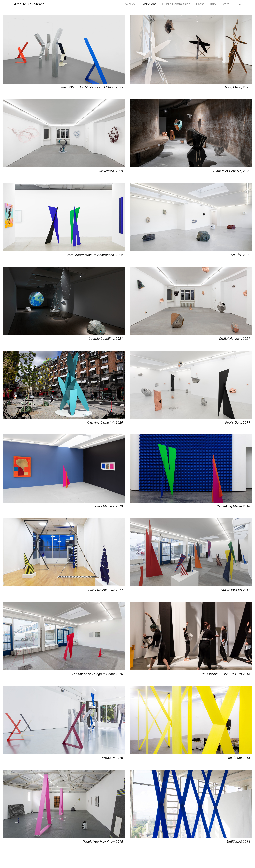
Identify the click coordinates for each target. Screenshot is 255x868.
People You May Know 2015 (103, 842)
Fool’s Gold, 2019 (238, 422)
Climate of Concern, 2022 (232, 171)
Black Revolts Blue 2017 (106, 590)
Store (225, 4)
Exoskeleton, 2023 (110, 171)
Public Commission (176, 4)
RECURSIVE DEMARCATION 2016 (226, 674)
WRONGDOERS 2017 (235, 590)
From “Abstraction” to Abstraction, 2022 (94, 255)
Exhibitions (148, 4)
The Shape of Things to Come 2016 (97, 674)
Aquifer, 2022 (240, 255)
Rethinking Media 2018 (233, 506)
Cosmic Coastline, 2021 (106, 339)
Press (200, 4)
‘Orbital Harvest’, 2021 (234, 339)
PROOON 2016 (112, 758)
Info (213, 4)
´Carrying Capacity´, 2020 (105, 422)
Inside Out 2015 (239, 758)
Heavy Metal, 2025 (237, 87)
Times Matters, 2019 (108, 506)
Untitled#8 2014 (238, 842)
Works (130, 4)
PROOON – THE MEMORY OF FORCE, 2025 (92, 87)
